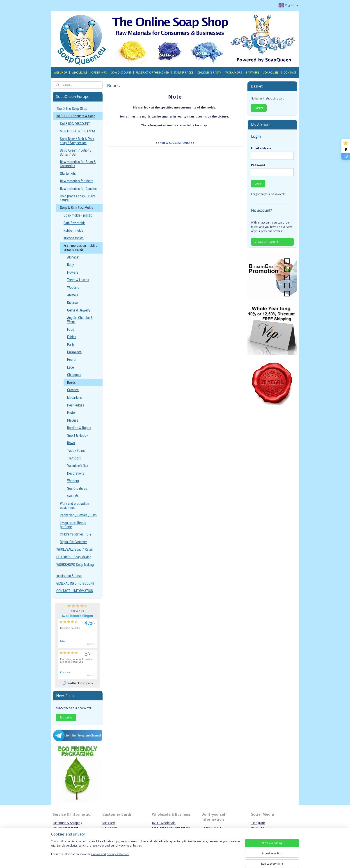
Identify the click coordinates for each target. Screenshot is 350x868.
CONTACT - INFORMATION (75, 591)
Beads (71, 382)
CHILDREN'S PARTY (209, 73)
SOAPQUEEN (271, 73)
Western (73, 481)
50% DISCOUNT (121, 73)
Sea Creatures (77, 488)
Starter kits (68, 174)
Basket (259, 108)
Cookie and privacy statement (110, 854)
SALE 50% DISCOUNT (75, 124)
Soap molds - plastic (78, 215)
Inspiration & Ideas (69, 576)
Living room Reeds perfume (73, 525)
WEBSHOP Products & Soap (76, 116)
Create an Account (266, 242)
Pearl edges (76, 405)
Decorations (76, 473)
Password (258, 165)
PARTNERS (253, 73)
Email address (261, 148)
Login (258, 184)
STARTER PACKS (183, 73)
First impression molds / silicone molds (81, 248)
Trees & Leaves (78, 280)
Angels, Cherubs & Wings (80, 320)
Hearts (72, 360)
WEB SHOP (61, 73)
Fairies (72, 337)
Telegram (258, 823)
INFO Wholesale (164, 823)
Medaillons (74, 398)
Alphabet (73, 257)
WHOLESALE (79, 73)
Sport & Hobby (78, 435)
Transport (74, 458)
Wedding (73, 287)
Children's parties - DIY (76, 534)
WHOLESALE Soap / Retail (74, 549)
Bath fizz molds (74, 223)
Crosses (73, 390)
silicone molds (74, 238)
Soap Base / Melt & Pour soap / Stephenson (77, 141)
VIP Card (109, 823)
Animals (73, 295)
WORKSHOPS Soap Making (75, 565)
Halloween (74, 352)
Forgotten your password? (268, 194)
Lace (71, 367)
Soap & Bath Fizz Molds (77, 208)
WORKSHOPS (234, 73)
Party (71, 345)
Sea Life (73, 496)
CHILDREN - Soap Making (74, 557)
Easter (72, 413)
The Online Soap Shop (72, 109)
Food (71, 329)
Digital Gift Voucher (73, 542)
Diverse (72, 303)
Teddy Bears (76, 451)
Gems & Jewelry (79, 310)
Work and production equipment (74, 506)
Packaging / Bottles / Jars (78, 515)
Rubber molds (73, 230)
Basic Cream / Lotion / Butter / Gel (76, 152)
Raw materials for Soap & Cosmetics (78, 164)
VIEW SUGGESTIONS (175, 143)
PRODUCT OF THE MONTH (152, 73)
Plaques (73, 420)
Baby (71, 265)
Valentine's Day (78, 466)
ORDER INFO (99, 73)
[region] (145, 851)
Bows (71, 443)
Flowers (73, 272)
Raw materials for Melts (77, 181)
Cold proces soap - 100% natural (78, 198)
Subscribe (66, 717)
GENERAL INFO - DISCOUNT (75, 583)
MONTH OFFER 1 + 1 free (78, 131)
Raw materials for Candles (78, 189)
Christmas (74, 375)
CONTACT (290, 73)
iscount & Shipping (69, 823)
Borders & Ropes (79, 428)
